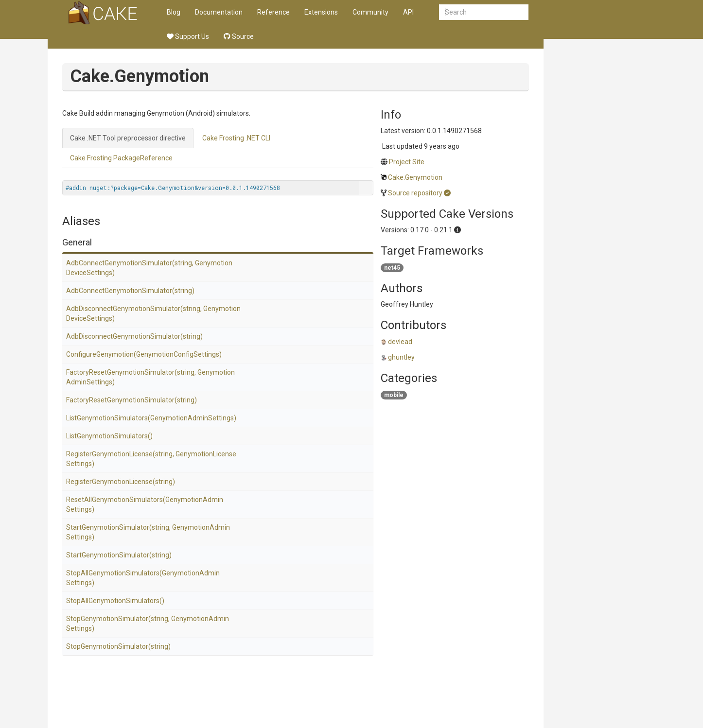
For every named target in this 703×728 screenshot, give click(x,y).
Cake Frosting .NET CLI (236, 138)
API (408, 12)
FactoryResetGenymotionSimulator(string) (132, 400)
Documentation (219, 12)
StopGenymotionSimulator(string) (118, 646)
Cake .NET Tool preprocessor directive (128, 138)
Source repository (415, 193)
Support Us (188, 36)
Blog (174, 12)
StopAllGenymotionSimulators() (115, 601)
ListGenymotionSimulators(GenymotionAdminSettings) (151, 418)
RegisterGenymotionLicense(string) (121, 482)
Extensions (321, 12)
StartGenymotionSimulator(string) (119, 555)
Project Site (407, 162)
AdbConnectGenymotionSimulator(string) (130, 291)
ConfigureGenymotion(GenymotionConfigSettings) (144, 354)
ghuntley (401, 357)
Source (239, 36)
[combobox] (484, 12)
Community (370, 12)
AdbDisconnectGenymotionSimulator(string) (134, 336)
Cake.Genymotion (415, 177)
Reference (273, 12)
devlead (400, 342)
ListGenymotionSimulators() (109, 436)
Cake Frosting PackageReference (121, 158)
